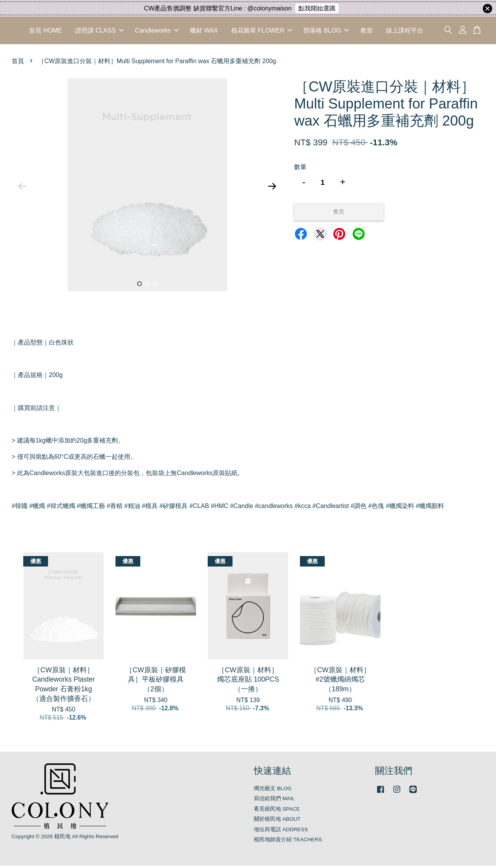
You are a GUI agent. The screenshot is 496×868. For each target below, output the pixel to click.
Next (272, 189)
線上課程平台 (405, 32)
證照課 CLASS (99, 32)
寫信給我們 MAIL (274, 801)
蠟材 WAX (204, 32)
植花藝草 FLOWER (262, 32)
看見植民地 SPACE (277, 811)
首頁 (18, 63)
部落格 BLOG (326, 32)
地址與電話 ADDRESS (281, 832)
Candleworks (157, 32)
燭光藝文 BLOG (273, 791)
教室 (367, 32)
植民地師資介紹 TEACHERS (288, 842)
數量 (300, 169)
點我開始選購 (317, 8)
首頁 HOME (45, 32)
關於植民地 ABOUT (277, 821)
